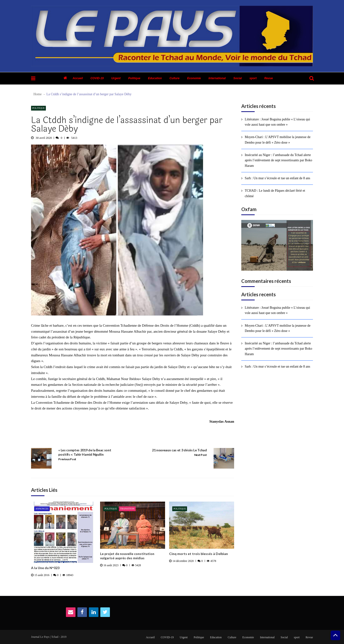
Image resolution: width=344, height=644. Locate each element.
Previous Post (67, 459)
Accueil (78, 78)
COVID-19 (97, 78)
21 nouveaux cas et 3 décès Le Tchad (179, 450)
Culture (174, 78)
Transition (127, 509)
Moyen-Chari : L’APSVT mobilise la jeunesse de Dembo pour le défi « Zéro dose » (277, 140)
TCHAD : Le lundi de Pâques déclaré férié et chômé (275, 193)
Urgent (116, 78)
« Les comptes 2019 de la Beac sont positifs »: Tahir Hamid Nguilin (85, 452)
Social (238, 78)
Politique (134, 78)
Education (155, 78)
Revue (269, 78)
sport (253, 78)
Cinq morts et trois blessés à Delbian (199, 554)
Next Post (201, 455)
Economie (194, 78)
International (217, 78)
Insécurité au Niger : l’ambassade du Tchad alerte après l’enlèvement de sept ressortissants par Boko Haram (278, 160)
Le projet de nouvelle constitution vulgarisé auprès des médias (127, 556)
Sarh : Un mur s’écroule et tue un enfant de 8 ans (277, 178)
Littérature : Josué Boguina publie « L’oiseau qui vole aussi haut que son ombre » (277, 122)
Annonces (42, 509)
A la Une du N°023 (45, 568)
